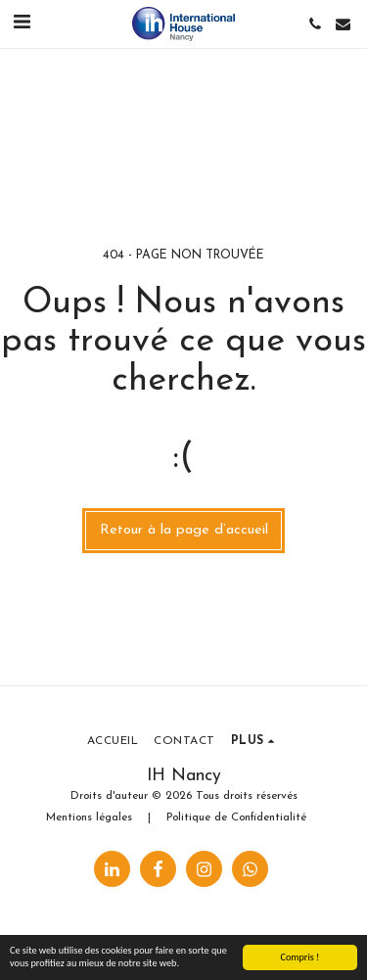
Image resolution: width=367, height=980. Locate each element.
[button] (22, 23)
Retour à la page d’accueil (184, 530)
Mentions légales (89, 817)
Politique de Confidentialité (236, 817)
